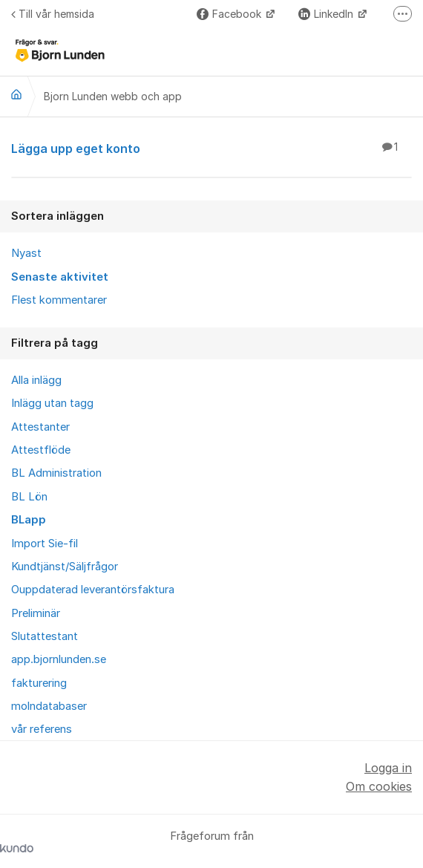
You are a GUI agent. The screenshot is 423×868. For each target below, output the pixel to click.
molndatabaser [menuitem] (49, 706)
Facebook (230, 14)
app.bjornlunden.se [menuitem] (59, 659)
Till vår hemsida (53, 14)
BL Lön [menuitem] (29, 497)
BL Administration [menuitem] (56, 473)
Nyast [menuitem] (26, 253)
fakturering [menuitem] (39, 683)
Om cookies (379, 786)
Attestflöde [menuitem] (41, 450)
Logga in (388, 768)
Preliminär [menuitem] (36, 613)
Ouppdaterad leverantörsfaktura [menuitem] (93, 590)
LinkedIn (327, 14)
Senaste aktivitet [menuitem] (60, 277)
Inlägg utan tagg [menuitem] (52, 403)
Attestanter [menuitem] (40, 427)
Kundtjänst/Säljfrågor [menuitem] (65, 567)
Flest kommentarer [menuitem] (59, 300)
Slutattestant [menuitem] (45, 636)
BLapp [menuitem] (29, 520)
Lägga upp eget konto (211, 148)
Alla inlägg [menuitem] (36, 380)
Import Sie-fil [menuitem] (45, 544)
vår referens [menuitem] (42, 729)
